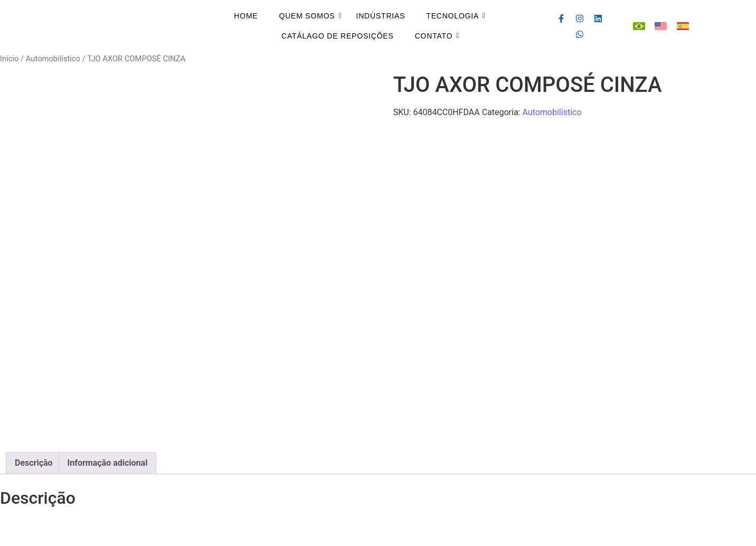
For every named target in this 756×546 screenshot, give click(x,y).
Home (246, 16)
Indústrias (381, 16)
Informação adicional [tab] (108, 463)
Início (9, 59)
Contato (434, 36)
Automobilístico (53, 59)
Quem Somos (307, 16)
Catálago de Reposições (338, 36)
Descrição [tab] (34, 463)
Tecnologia (452, 16)
